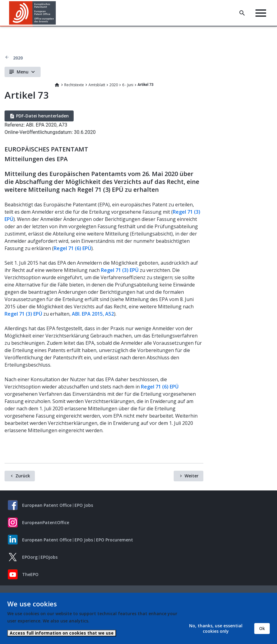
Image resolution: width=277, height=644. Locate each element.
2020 (18, 58)
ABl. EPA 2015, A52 (93, 314)
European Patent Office (47, 505)
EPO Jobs (84, 505)
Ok (262, 628)
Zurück (23, 476)
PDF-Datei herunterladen (42, 116)
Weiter (192, 476)
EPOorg (30, 557)
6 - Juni (128, 85)
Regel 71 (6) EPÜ (72, 248)
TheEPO (30, 574)
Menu (23, 72)
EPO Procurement (115, 540)
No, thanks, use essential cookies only (216, 628)
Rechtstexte (74, 85)
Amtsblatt (97, 85)
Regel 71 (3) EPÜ (120, 270)
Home (57, 85)
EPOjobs (49, 557)
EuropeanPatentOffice (46, 522)
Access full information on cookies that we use (62, 633)
